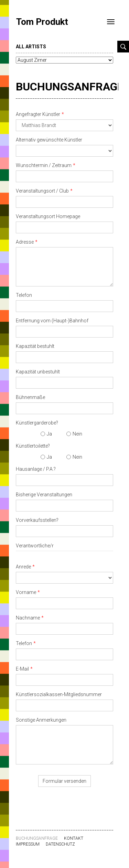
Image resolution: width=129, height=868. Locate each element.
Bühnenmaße (30, 397)
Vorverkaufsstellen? (37, 520)
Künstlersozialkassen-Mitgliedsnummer (59, 694)
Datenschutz (60, 844)
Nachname (28, 618)
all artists (31, 47)
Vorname (26, 592)
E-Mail (22, 669)
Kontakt (74, 838)
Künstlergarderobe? (37, 423)
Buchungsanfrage (70, 87)
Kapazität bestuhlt (35, 346)
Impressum (28, 844)
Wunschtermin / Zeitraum (44, 165)
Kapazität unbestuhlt (38, 372)
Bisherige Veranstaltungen (44, 495)
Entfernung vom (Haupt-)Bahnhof (52, 321)
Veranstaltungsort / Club (42, 191)
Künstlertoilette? (33, 446)
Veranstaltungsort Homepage (48, 216)
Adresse (25, 242)
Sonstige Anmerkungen (41, 720)
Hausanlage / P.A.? (36, 469)
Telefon (24, 295)
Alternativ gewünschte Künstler (49, 140)
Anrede (23, 567)
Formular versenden (64, 781)
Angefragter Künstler (38, 114)
